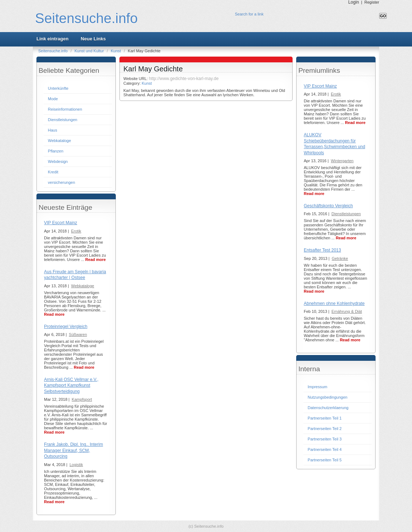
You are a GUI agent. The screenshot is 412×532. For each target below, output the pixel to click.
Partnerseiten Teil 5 (325, 460)
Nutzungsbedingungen (328, 397)
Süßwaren (78, 334)
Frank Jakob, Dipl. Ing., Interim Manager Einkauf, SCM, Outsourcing (73, 450)
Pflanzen (56, 151)
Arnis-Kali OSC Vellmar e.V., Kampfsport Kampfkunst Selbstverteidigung (71, 385)
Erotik (76, 231)
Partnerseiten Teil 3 (325, 439)
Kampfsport (82, 399)
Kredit (53, 172)
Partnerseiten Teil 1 (325, 418)
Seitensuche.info (86, 18)
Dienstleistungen (63, 120)
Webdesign (58, 161)
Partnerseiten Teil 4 (325, 449)
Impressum (317, 387)
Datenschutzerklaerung (328, 408)
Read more (95, 260)
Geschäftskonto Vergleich (328, 206)
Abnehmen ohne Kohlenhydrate (334, 303)
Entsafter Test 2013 (322, 250)
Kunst (116, 51)
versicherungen (62, 182)
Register (372, 2)
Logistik (76, 465)
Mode (53, 99)
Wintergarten (342, 161)
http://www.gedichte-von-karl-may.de (184, 79)
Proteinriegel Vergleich (66, 327)
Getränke (340, 258)
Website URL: (136, 79)
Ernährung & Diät (347, 311)
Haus (53, 130)
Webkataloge (60, 141)
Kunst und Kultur (90, 51)
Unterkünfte (58, 88)
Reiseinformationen (65, 109)
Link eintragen (52, 39)
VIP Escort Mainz (61, 223)
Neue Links (93, 39)
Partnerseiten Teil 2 (325, 429)
